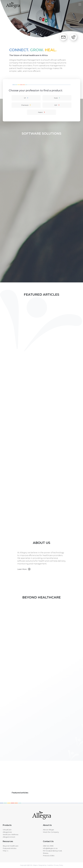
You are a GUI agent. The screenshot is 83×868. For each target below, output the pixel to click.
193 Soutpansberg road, (52, 851)
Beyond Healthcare (11, 846)
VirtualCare (7, 830)
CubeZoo (50, 865)
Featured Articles (10, 848)
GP (25, 98)
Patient (40, 112)
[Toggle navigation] (80, 4)
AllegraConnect (9, 837)
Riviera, (46, 853)
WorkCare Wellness (11, 834)
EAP (56, 105)
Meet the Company (51, 832)
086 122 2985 (48, 846)
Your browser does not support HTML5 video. (36, 579)
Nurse (56, 98)
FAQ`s (5, 851)
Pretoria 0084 (49, 856)
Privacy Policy (58, 865)
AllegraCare (7, 832)
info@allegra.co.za (50, 848)
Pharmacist (25, 105)
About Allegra (48, 830)
